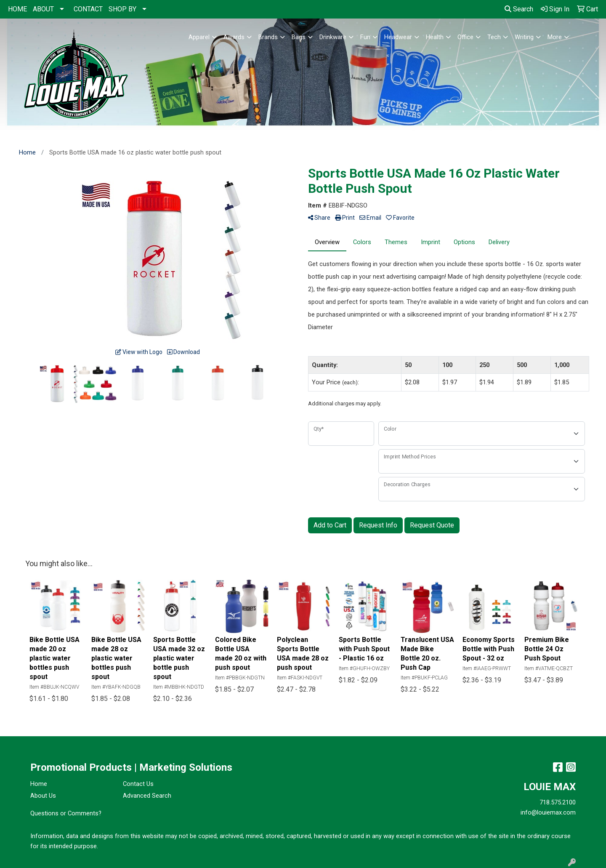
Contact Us (138, 784)
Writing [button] (524, 37)
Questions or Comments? (66, 813)
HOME (17, 9)
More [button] (555, 37)
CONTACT (88, 9)
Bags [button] (299, 37)
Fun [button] (365, 37)
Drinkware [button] (333, 37)
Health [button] (435, 37)
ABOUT (43, 9)
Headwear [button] (398, 37)
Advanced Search (147, 796)
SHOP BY (122, 9)
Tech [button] (494, 37)
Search (519, 9)
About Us (43, 796)
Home (39, 784)
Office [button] (465, 37)
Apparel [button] (199, 37)
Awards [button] (234, 37)
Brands (268, 37)
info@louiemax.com (548, 812)
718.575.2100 (558, 802)
